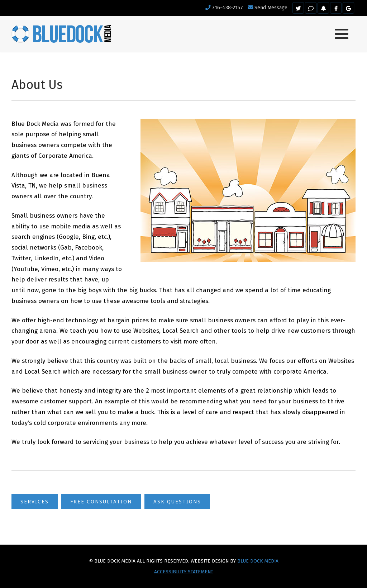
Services (35, 502)
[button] (342, 34)
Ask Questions (177, 502)
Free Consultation (101, 502)
